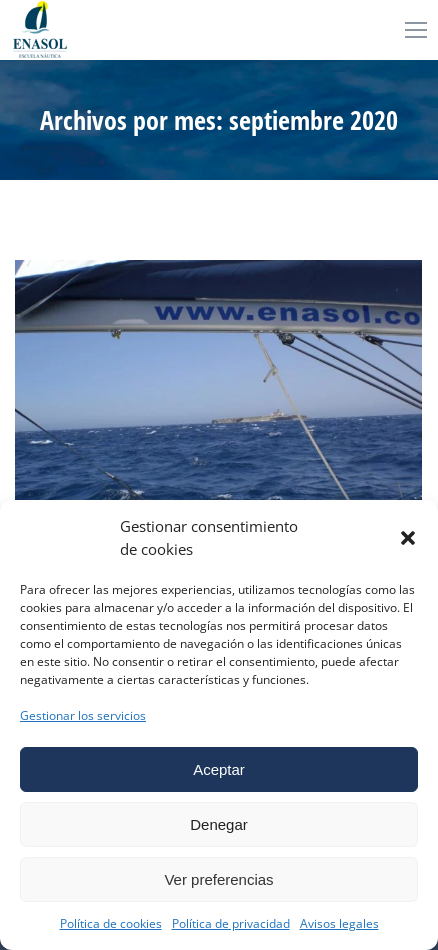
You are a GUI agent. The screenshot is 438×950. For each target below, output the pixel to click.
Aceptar (219, 769)
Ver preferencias (218, 879)
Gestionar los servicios (83, 715)
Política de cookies (111, 923)
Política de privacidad (231, 923)
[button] (408, 538)
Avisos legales (339, 923)
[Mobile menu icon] (416, 30)
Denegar (219, 824)
